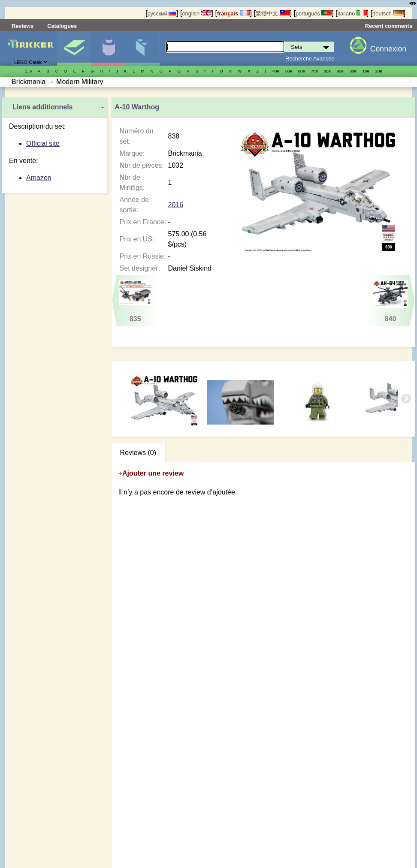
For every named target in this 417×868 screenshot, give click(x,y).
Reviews (23, 26)
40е (276, 71)
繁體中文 (273, 14)
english (196, 14)
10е (366, 71)
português (314, 14)
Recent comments (389, 26)
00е (353, 71)
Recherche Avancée (310, 59)
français (234, 14)
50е (289, 71)
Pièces (142, 48)
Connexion (388, 49)
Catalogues (62, 26)
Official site (43, 143)
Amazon (39, 178)
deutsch (388, 14)
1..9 (28, 71)
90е (340, 71)
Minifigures (108, 48)
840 (390, 301)
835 (135, 301)
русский (162, 14)
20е (379, 71)
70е (314, 71)
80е (327, 71)
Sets (74, 48)
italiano (352, 14)
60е (302, 71)
